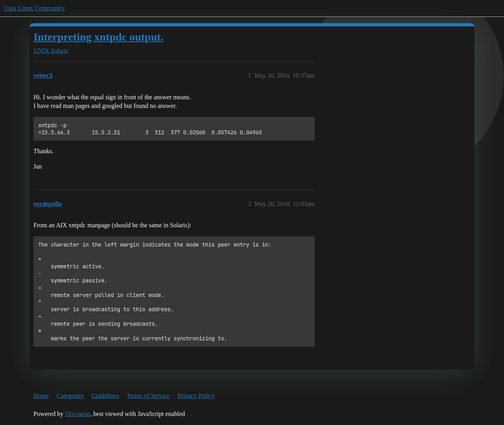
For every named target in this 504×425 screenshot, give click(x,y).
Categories (70, 396)
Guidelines (105, 396)
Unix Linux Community (34, 8)
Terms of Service (148, 396)
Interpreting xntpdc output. (98, 37)
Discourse (78, 414)
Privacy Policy (196, 396)
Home (41, 396)
